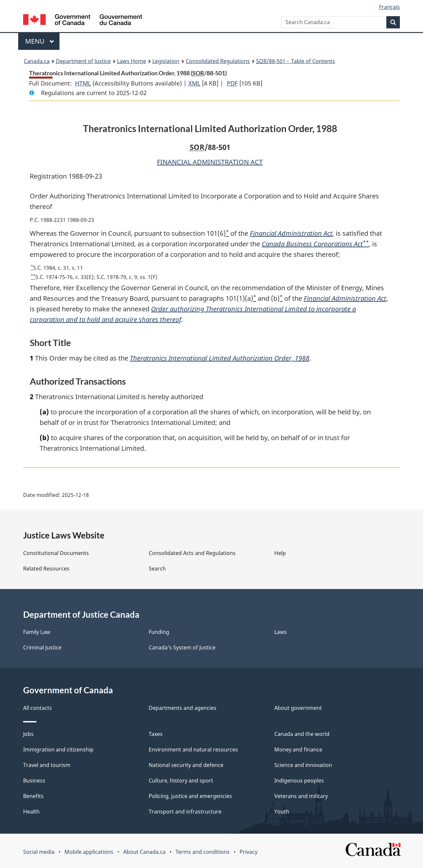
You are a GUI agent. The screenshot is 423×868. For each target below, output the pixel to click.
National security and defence (186, 765)
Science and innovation (303, 765)
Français (389, 7)
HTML (83, 83)
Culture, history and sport (181, 781)
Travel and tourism (47, 765)
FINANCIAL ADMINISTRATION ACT (210, 162)
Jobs (28, 734)
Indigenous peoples (299, 781)
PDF (232, 83)
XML (194, 83)
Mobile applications (89, 852)
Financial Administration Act (291, 233)
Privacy (249, 852)
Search (157, 569)
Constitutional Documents (56, 553)
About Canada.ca (144, 852)
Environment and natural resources (193, 749)
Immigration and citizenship (58, 749)
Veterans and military (301, 796)
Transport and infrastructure (185, 812)
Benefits (33, 796)
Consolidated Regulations (218, 61)
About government (298, 708)
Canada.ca (37, 61)
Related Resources (46, 569)
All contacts (38, 708)
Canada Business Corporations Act (312, 244)
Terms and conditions (203, 852)
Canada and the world (302, 734)
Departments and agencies (183, 708)
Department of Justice (83, 61)
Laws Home (132, 61)
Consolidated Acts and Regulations (192, 553)
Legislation (166, 61)
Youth (282, 812)
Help (280, 553)
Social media (39, 852)
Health (31, 812)
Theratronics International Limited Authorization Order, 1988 (220, 358)
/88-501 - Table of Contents (296, 61)
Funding (159, 632)
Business (34, 781)
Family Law (37, 632)
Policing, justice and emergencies (190, 796)
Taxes (156, 734)
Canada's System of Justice (182, 647)
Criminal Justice (42, 647)
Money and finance (298, 749)
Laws (281, 632)
